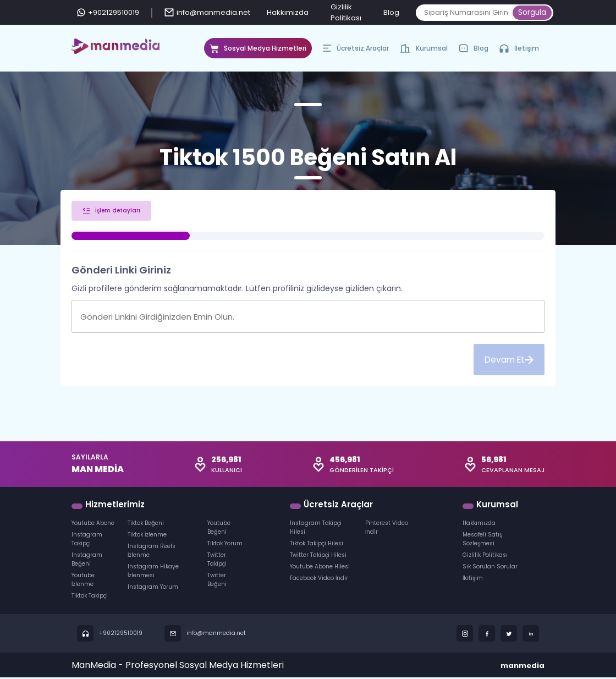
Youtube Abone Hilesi (320, 568)
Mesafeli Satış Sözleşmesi (482, 541)
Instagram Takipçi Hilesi (316, 529)
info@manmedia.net (207, 12)
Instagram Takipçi (87, 541)
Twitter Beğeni (217, 581)
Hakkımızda (288, 12)
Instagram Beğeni (87, 561)
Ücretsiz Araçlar (356, 51)
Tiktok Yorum (225, 545)
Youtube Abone (93, 525)
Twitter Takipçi (217, 561)
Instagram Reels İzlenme (152, 552)
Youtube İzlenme (83, 581)
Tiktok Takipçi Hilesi (317, 545)
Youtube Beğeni (219, 529)
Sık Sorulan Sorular (490, 568)
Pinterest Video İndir (387, 529)
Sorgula (532, 12)
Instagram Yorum (153, 588)
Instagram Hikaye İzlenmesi (153, 573)
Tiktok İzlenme (147, 536)
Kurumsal (424, 51)
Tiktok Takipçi (90, 597)
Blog (391, 12)
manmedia (522, 667)
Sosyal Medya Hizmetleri (258, 51)
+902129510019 (108, 12)
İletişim (519, 48)
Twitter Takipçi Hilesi (318, 557)
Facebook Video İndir (319, 580)
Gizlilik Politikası (485, 557)
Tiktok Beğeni (146, 525)
